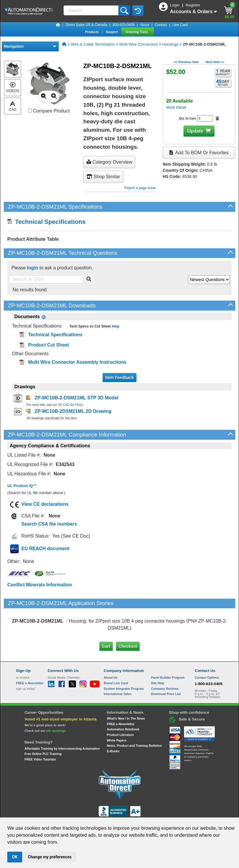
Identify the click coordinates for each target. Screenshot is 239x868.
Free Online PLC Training (43, 729)
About (144, 25)
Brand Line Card (116, 659)
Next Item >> (215, 62)
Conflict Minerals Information (40, 585)
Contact (161, 25)
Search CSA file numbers (49, 524)
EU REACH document (45, 549)
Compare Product (49, 111)
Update (195, 131)
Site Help (158, 659)
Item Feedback (119, 377)
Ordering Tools (137, 32)
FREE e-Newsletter (121, 699)
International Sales (118, 669)
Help (115, 326)
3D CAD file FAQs (70, 405)
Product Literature (120, 710)
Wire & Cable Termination (93, 44)
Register (193, 5)
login (32, 268)
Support (112, 32)
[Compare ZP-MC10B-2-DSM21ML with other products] (30, 111)
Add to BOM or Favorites (199, 153)
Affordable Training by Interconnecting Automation (62, 724)
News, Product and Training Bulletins (134, 721)
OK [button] (15, 857)
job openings (56, 706)
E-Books (113, 727)
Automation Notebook (123, 705)
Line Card (180, 25)
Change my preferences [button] (50, 857)
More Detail (176, 107)
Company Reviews (165, 664)
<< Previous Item (186, 62)
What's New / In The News (126, 694)
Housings (170, 44)
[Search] (91, 10)
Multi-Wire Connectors (138, 44)
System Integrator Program (124, 664)
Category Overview (109, 162)
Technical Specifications (46, 222)
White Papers (117, 715)
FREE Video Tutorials (40, 735)
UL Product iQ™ (22, 486)
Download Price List (166, 669)
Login (175, 5)
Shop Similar (103, 177)
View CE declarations (45, 504)
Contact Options (207, 653)
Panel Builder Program (168, 653)
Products (92, 32)
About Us (111, 653)
